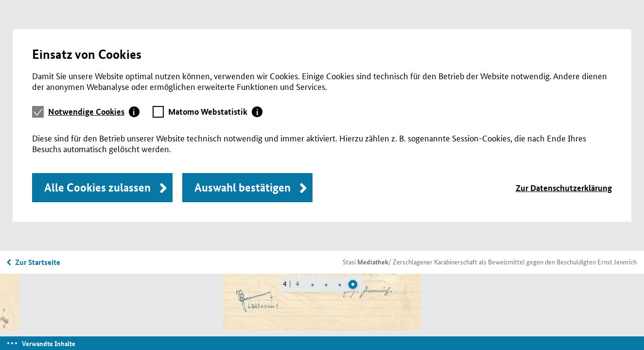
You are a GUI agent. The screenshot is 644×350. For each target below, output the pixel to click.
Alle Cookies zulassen (97, 187)
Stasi (366, 262)
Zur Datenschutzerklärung (564, 188)
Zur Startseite (38, 262)
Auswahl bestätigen (243, 187)
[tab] (94, 112)
